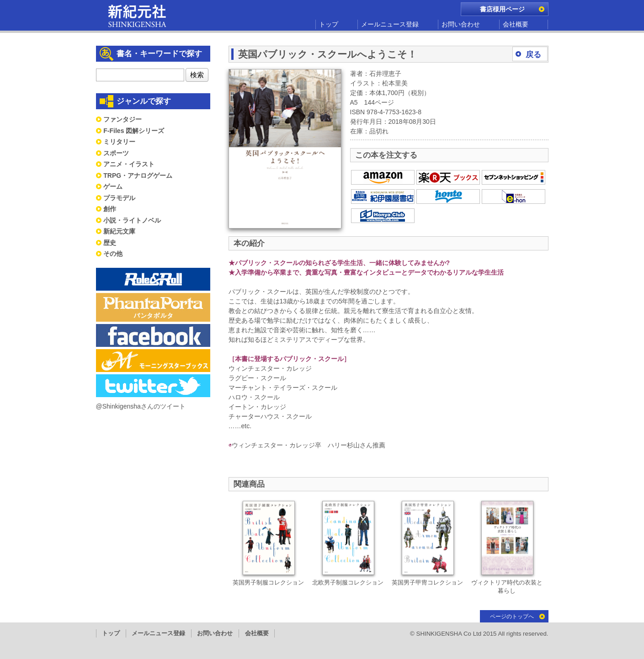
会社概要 (516, 24)
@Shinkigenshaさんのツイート (141, 406)
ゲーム (113, 186)
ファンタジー (122, 119)
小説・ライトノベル (132, 220)
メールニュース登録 (390, 24)
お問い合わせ (461, 24)
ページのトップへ (512, 616)
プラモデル (119, 198)
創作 (110, 209)
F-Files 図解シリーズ (134, 131)
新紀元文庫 (119, 231)
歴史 (110, 243)
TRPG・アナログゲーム (138, 175)
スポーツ (116, 153)
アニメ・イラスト (129, 164)
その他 (113, 254)
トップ (329, 24)
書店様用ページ (502, 9)
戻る (533, 55)
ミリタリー (119, 142)
